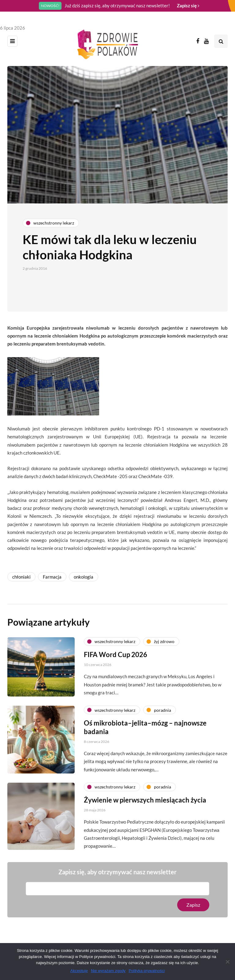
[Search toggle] (221, 41)
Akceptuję (79, 971)
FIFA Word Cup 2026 (116, 656)
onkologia (84, 577)
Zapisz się (188, 5)
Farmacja (52, 577)
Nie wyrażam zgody (108, 971)
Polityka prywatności (147, 971)
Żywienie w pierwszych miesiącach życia (145, 801)
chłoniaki (21, 577)
